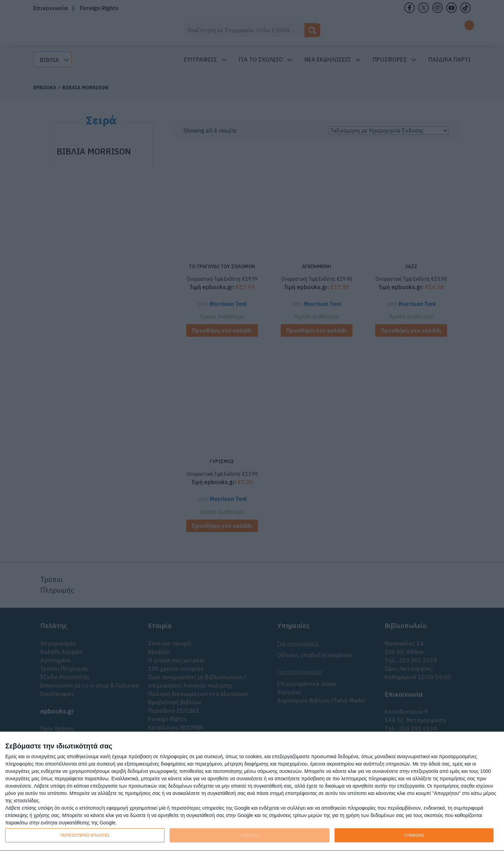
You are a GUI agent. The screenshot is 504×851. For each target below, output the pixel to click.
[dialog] (252, 791)
